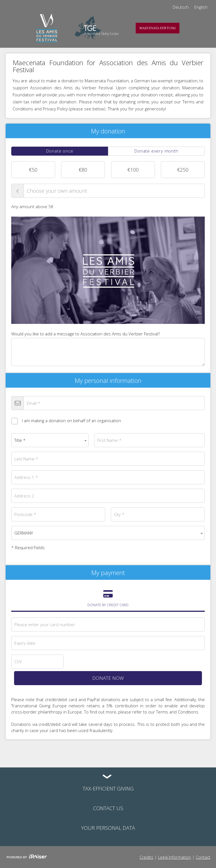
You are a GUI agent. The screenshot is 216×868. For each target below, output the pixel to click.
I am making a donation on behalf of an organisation (66, 420)
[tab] (60, 151)
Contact (203, 857)
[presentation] (60, 151)
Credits (146, 857)
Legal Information (175, 857)
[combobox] (50, 440)
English (201, 7)
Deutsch (181, 7)
